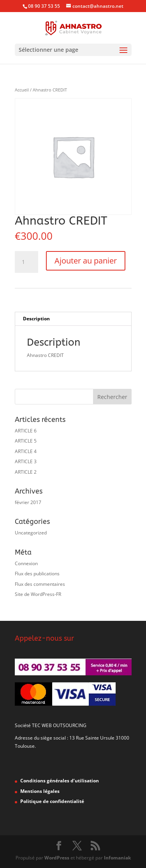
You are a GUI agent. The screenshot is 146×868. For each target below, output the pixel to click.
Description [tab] (36, 319)
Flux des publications (37, 574)
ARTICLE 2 (26, 472)
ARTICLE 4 (26, 451)
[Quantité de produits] (26, 262)
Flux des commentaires (40, 584)
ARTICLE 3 (26, 461)
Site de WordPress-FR (38, 594)
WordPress (57, 858)
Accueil (22, 90)
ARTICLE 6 (26, 431)
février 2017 (28, 502)
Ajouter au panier (86, 261)
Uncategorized (31, 533)
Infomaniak (117, 858)
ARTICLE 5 (26, 441)
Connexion (26, 563)
